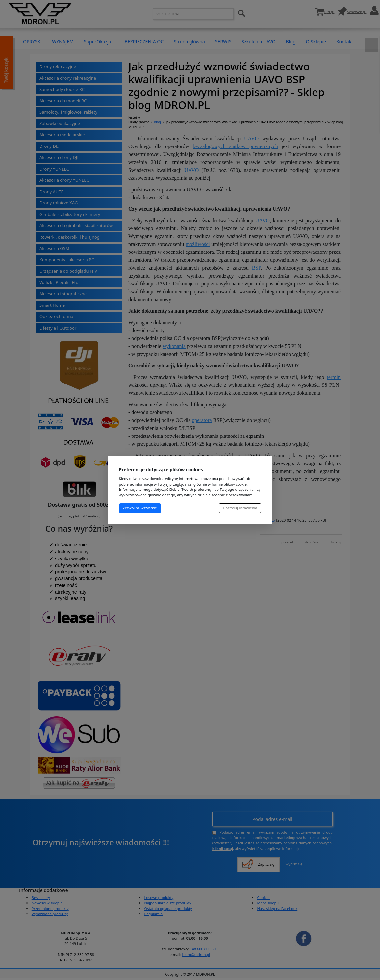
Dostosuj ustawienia (240, 508)
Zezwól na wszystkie (140, 508)
